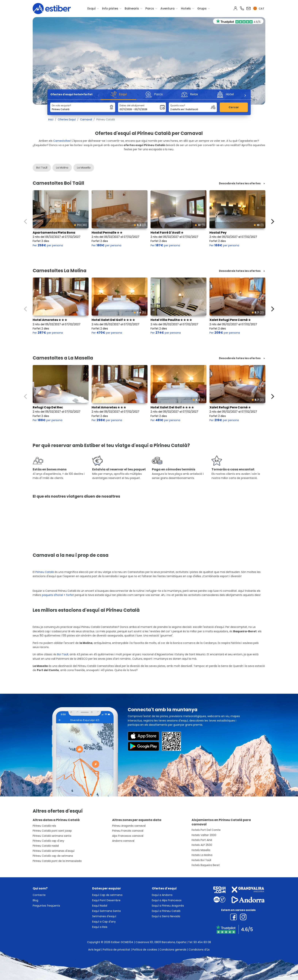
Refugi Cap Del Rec (48, 407)
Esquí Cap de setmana (107, 895)
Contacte (39, 895)
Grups (202, 8)
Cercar (234, 107)
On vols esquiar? (61, 105)
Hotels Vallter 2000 (204, 835)
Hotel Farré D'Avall (167, 233)
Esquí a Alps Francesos (167, 900)
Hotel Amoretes (50, 320)
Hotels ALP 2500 (202, 845)
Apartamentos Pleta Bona (54, 233)
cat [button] (259, 9)
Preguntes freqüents (46, 906)
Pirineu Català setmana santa (52, 836)
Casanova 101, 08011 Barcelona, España (161, 942)
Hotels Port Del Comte (206, 830)
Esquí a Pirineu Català (166, 911)
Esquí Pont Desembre (106, 900)
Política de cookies (145, 950)
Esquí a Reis (100, 927)
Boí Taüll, (63, 654)
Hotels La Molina (202, 855)
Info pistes (110, 8)
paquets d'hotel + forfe (57, 595)
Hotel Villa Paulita (171, 320)
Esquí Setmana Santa (106, 911)
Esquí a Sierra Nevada (166, 916)
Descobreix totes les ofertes (240, 183)
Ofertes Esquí (67, 119)
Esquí (92, 8)
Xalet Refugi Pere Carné (230, 320)
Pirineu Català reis (44, 826)
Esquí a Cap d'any (104, 922)
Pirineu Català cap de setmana (53, 856)
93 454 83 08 (202, 942)
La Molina (62, 168)
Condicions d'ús (199, 950)
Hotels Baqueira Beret (206, 865)
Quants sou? (178, 105)
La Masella (84, 168)
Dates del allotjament (132, 105)
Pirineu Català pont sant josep (52, 831)
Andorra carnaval (123, 841)
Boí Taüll (42, 168)
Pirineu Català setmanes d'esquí (54, 851)
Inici (51, 119)
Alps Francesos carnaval (128, 836)
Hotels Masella (201, 850)
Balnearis (132, 8)
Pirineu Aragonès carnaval (129, 826)
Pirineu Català (45, 572)
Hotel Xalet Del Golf (113, 320)
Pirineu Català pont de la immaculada (57, 861)
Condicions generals (173, 950)
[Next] (245, 95)
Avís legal (94, 950)
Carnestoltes (62, 141)
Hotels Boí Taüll (201, 860)
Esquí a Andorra (162, 895)
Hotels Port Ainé (202, 840)
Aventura (167, 8)
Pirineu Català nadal (46, 846)
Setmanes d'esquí (104, 916)
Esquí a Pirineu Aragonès (168, 906)
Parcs (150, 8)
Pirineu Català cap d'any (48, 841)
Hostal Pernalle (107, 233)
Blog (35, 900)
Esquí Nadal (100, 906)
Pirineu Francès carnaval (128, 831)
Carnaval (86, 119)
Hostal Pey (218, 233)
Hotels (186, 8)
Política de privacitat (117, 950)
